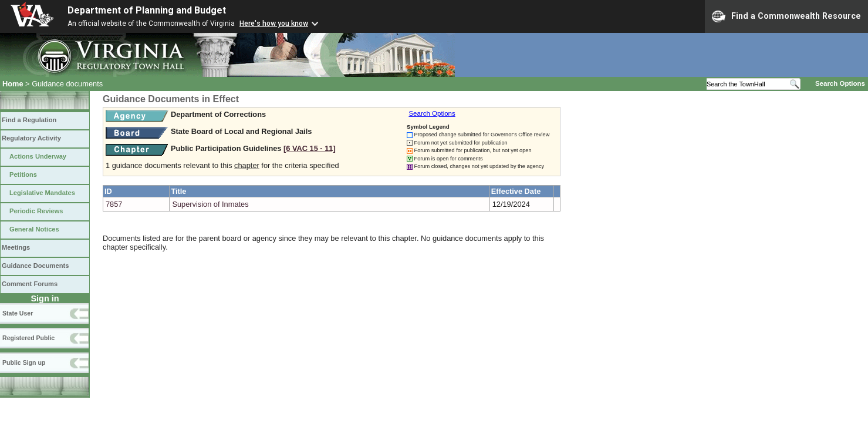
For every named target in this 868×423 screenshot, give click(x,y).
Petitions (23, 174)
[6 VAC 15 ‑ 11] (310, 148)
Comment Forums (30, 284)
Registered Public (28, 338)
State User (18, 313)
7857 (114, 204)
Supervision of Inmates (210, 204)
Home (13, 84)
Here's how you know (274, 23)
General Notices (34, 229)
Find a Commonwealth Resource (786, 16)
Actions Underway (38, 156)
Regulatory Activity (31, 138)
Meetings (16, 247)
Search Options (840, 83)
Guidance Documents (35, 266)
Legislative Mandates (42, 193)
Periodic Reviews (36, 211)
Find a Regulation (29, 120)
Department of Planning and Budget (147, 10)
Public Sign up (24, 362)
